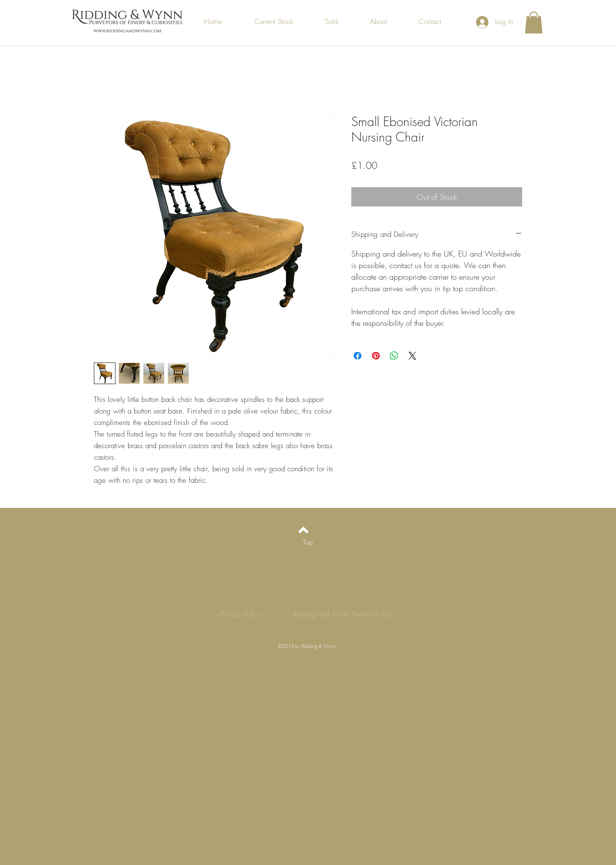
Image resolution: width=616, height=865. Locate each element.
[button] (534, 22)
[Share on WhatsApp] (394, 356)
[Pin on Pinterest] (376, 356)
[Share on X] (412, 356)
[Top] (308, 542)
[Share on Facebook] (358, 356)
